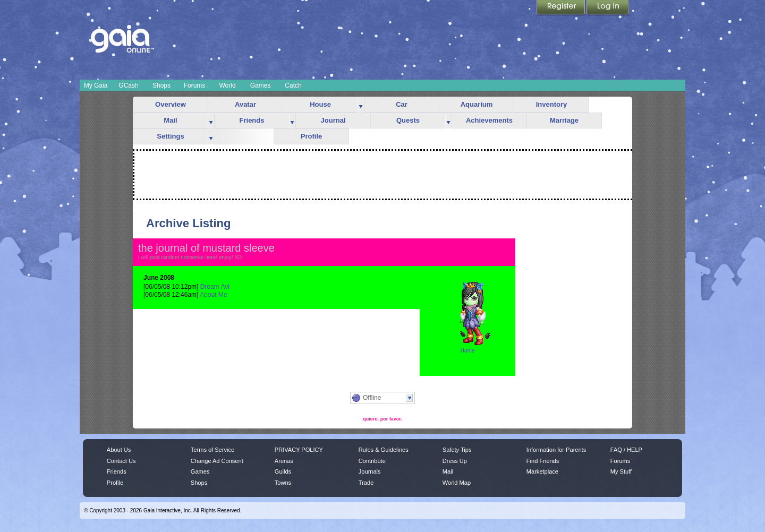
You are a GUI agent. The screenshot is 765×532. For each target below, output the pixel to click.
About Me (213, 295)
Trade (366, 483)
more (361, 105)
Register (562, 8)
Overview (171, 104)
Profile (311, 136)
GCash (128, 85)
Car (402, 104)
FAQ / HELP (626, 450)
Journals (370, 471)
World (227, 85)
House (320, 104)
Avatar (245, 104)
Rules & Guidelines (384, 450)
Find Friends (543, 461)
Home (468, 351)
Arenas (284, 461)
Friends (252, 120)
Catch (293, 85)
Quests (408, 120)
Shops (161, 85)
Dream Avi (215, 287)
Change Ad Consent (217, 461)
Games (261, 85)
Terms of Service (212, 450)
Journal (333, 120)
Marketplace (542, 471)
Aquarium (477, 104)
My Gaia (96, 85)
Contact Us (121, 461)
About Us (119, 450)
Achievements (489, 120)
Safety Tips (457, 450)
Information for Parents (556, 450)
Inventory (552, 104)
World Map (457, 483)
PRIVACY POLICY (299, 450)
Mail (170, 120)
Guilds (283, 471)
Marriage (564, 120)
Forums (195, 85)
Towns (283, 483)
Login (608, 8)
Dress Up (455, 461)
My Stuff (621, 471)
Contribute (372, 461)
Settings (170, 136)
